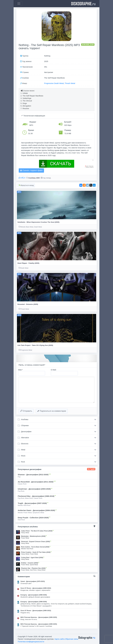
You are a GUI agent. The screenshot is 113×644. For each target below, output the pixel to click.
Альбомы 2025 (34, 178)
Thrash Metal (70, 83)
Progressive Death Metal (54, 83)
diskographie (83, 4)
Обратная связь (72, 639)
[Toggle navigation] (19, 4)
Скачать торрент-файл (31, 170)
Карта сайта (60, 639)
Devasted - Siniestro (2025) (28, 304)
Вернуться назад (26, 185)
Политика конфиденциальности (31, 642)
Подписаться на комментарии (52, 411)
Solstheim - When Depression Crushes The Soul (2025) (39, 222)
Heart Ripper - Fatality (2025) (28, 263)
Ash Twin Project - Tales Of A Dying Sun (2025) (35, 345)
